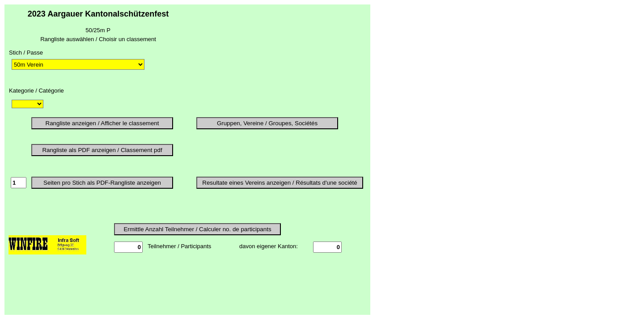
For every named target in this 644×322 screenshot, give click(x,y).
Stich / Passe (26, 53)
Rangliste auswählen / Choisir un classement (98, 39)
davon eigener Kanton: (269, 246)
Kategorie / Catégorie (36, 91)
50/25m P (98, 30)
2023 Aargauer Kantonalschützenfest (98, 14)
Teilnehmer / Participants (179, 246)
